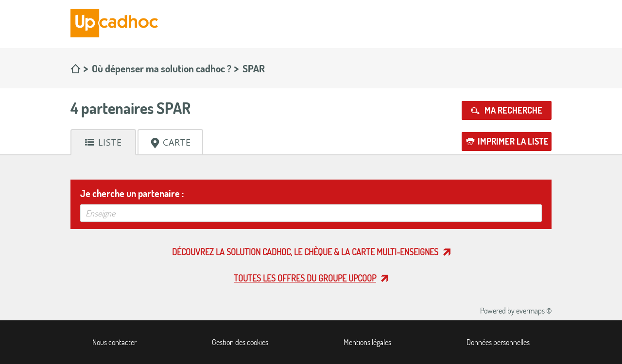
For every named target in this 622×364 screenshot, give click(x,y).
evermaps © (534, 311)
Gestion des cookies (240, 342)
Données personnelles (498, 342)
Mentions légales (367, 342)
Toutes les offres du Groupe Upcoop (305, 278)
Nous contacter (114, 342)
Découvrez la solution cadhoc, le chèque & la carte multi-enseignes (305, 252)
